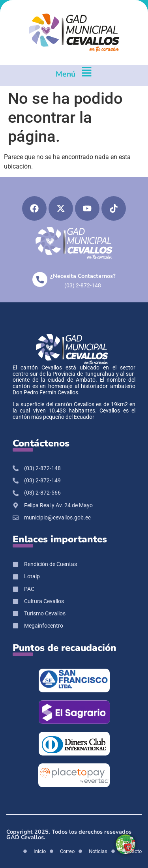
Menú (66, 74)
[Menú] (87, 76)
